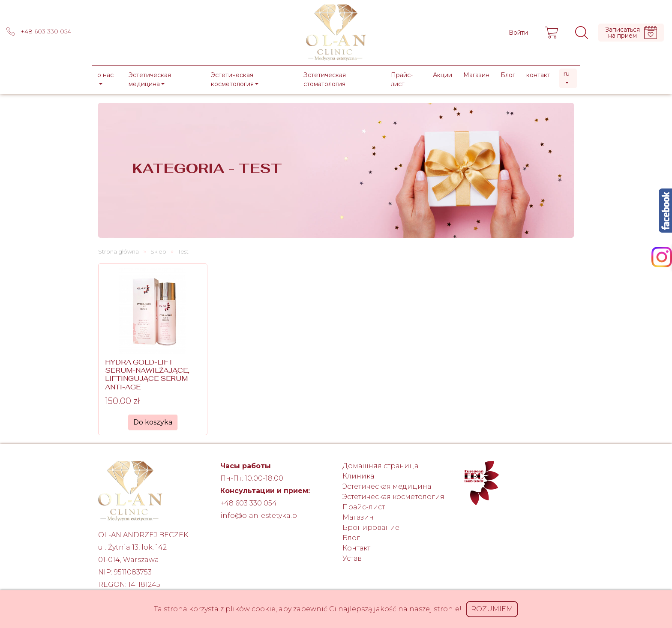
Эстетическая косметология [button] (232, 79)
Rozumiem (492, 609)
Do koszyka (153, 422)
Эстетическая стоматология (325, 79)
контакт (538, 75)
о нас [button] (105, 75)
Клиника (358, 476)
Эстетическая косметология (393, 497)
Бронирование (371, 528)
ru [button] (567, 74)
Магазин (476, 75)
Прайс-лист (402, 79)
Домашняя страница (380, 466)
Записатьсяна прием (631, 33)
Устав (352, 558)
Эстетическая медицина (387, 486)
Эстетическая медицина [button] (150, 79)
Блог (508, 75)
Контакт (356, 548)
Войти (518, 33)
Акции (442, 75)
